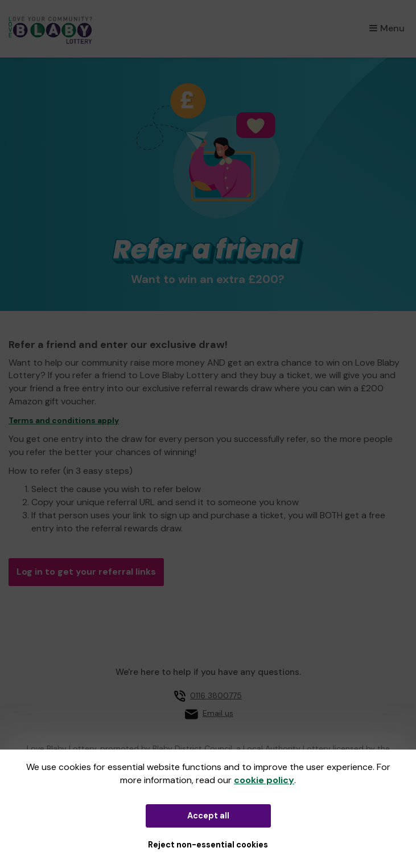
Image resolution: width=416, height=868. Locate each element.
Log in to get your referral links (86, 572)
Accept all (208, 816)
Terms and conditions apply (64, 421)
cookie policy (264, 780)
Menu (387, 28)
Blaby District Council (192, 748)
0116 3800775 (216, 695)
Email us (218, 713)
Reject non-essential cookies (208, 845)
